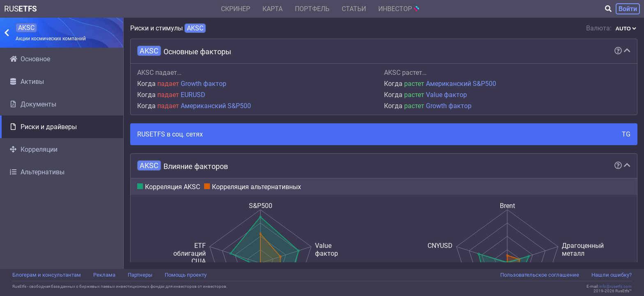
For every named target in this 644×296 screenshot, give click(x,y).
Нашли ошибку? (612, 275)
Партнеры (140, 275)
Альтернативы (37, 172)
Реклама (104, 275)
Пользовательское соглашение (540, 275)
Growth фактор (204, 84)
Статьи (354, 9)
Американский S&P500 (216, 106)
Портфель (312, 9)
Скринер (236, 9)
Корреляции (34, 149)
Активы (27, 82)
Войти (628, 9)
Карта (273, 9)
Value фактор (446, 95)
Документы (33, 104)
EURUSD (193, 95)
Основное (30, 59)
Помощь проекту (186, 275)
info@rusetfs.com (615, 286)
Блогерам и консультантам (47, 275)
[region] (62, 158)
